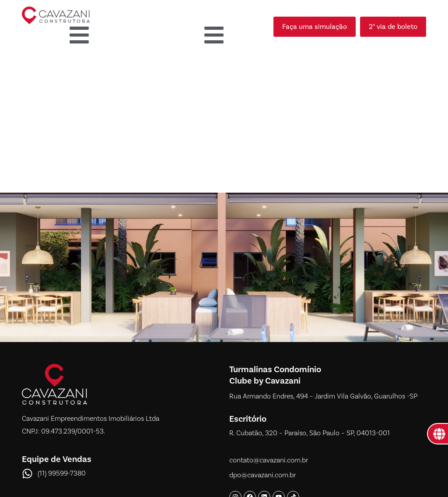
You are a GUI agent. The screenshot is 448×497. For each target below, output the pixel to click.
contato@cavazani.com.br (269, 460)
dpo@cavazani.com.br (262, 475)
